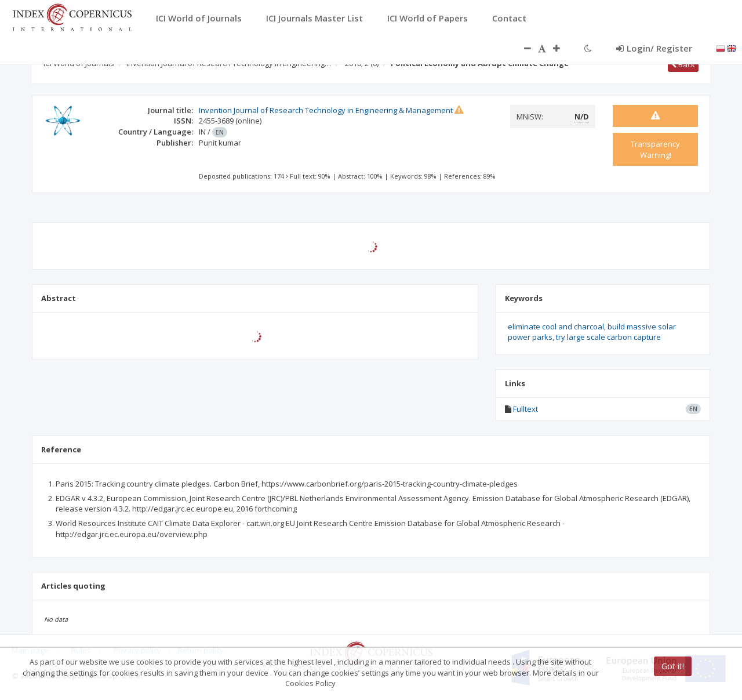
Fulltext (525, 409)
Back (683, 64)
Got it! (673, 666)
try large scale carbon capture (608, 337)
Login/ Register (654, 48)
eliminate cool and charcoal (556, 327)
